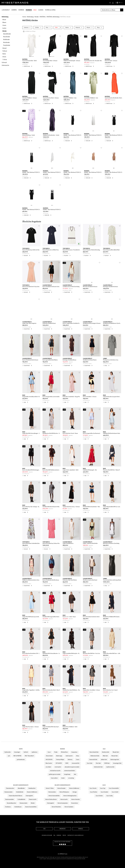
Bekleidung (30, 17)
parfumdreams (21, 760)
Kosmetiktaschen (12, 803)
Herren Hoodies (76, 799)
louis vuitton (54, 778)
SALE (35, 10)
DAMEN (14, 10)
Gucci (49, 752)
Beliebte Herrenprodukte (63, 785)
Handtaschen (32, 788)
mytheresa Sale (110, 767)
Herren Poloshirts (56, 807)
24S (9, 756)
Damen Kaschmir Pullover (16, 796)
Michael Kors (64, 752)
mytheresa (34, 752)
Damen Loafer (33, 799)
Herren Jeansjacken (63, 803)
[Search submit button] (122, 10)
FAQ (54, 835)
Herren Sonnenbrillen (54, 796)
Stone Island (49, 756)
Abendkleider (21, 788)
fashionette (8, 752)
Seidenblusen (18, 807)
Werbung (59, 835)
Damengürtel (29, 796)
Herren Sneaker (61, 788)
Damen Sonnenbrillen (31, 807)
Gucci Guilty (110, 796)
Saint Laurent (69, 756)
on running (71, 778)
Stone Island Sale (94, 752)
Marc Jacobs (49, 763)
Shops (21, 749)
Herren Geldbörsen (74, 788)
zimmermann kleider (70, 771)
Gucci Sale (90, 763)
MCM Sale (107, 763)
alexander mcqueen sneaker (72, 767)
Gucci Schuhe (99, 796)
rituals (63, 778)
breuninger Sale (117, 763)
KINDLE (81, 829)
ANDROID (63, 829)
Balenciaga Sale (115, 760)
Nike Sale (105, 756)
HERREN (21, 10)
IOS (44, 829)
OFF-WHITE (59, 763)
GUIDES (41, 10)
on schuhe (48, 767)
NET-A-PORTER (17, 756)
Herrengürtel (50, 803)
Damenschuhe (24, 803)
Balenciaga (59, 756)
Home (24, 17)
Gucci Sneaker (104, 792)
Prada (56, 752)
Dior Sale (98, 763)
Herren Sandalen (69, 807)
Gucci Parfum (94, 792)
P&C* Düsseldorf (29, 756)
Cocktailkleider (21, 799)
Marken (63, 749)
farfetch (26, 752)
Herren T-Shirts (50, 788)
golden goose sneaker (55, 774)
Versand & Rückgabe (47, 835)
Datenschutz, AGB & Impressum (75, 835)
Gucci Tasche (93, 788)
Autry (78, 756)
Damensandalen (10, 799)
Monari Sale (115, 756)
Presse (64, 835)
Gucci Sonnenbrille (114, 788)
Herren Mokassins (64, 792)
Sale (104, 749)
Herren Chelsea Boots (51, 799)
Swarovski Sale (93, 760)
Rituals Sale (116, 752)
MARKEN (29, 10)
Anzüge (75, 792)
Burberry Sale (106, 752)
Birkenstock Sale (95, 756)
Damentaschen (10, 788)
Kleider (37, 17)
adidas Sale (104, 760)
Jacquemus (74, 752)
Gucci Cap (103, 788)
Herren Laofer (64, 799)
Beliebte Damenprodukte (21, 785)
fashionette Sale (98, 767)
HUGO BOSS (49, 760)
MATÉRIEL (43, 17)
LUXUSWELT (6, 10)
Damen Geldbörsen (32, 792)
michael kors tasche (55, 771)
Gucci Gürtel (115, 792)
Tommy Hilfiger (60, 760)
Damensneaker (9, 792)
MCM (67, 763)
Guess (78, 760)
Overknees (8, 807)
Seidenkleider (20, 792)
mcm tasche (58, 767)
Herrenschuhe (52, 792)
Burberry (70, 760)
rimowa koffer (76, 763)
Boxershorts (75, 803)
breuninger (17, 752)
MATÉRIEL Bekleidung (53, 17)
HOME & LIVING (50, 10)
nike (75, 774)
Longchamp (67, 774)
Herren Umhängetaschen (70, 796)
